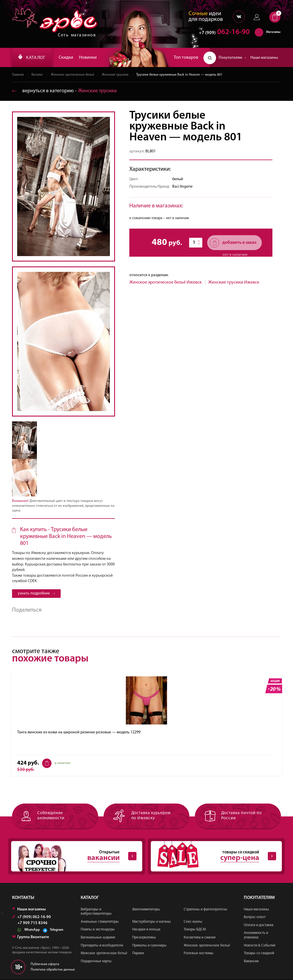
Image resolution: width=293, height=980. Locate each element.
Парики (138, 954)
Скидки (67, 58)
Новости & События (260, 946)
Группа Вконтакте (30, 937)
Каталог (37, 75)
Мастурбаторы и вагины (152, 922)
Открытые (74, 857)
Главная (18, 75)
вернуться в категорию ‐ (65, 91)
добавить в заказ (233, 243)
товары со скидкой (213, 857)
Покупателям (232, 58)
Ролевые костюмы (199, 954)
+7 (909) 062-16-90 (31, 917)
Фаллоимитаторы (146, 910)
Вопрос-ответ (255, 918)
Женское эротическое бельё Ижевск (166, 283)
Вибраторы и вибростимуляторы (96, 912)
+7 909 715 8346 (32, 924)
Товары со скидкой (259, 954)
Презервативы (144, 938)
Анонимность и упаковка (256, 936)
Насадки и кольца (146, 930)
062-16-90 (222, 33)
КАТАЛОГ (32, 58)
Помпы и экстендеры (98, 930)
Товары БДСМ (195, 930)
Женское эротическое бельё (73, 75)
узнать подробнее (36, 594)
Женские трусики (115, 75)
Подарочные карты (96, 962)
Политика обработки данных (53, 970)
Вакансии (251, 962)
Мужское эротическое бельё (104, 954)
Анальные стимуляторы (100, 922)
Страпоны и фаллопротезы (205, 910)
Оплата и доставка (259, 925)
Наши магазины (264, 58)
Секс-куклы (193, 922)
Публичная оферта (45, 965)
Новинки (89, 58)
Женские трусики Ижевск (234, 283)
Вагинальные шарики (98, 938)
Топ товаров (186, 58)
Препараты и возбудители (102, 946)
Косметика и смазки (200, 938)
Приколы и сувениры (149, 946)
